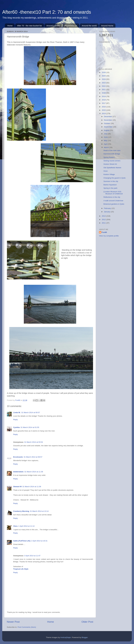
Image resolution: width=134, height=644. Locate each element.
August (107, 130)
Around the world (89, 26)
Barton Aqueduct (110, 185)
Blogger (85, 637)
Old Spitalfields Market (112, 168)
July (106, 134)
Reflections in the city (112, 197)
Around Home (107, 26)
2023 (104, 83)
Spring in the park (110, 188)
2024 (104, 79)
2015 (104, 110)
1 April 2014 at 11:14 (26, 526)
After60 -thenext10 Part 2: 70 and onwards (47, 12)
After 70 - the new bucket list (30, 26)
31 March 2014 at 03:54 (34, 442)
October (107, 123)
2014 (104, 114)
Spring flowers (109, 157)
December (108, 117)
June (106, 137)
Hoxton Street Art (110, 164)
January (107, 212)
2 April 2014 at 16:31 (39, 541)
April (106, 144)
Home (10, 26)
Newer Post (13, 622)
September (108, 127)
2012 (104, 220)
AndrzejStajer (66, 637)
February (108, 208)
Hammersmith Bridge (112, 154)
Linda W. (17, 412)
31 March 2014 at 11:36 (34, 472)
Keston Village (109, 174)
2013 (104, 216)
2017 (104, 103)
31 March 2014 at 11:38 (32, 487)
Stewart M (17, 487)
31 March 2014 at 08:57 (33, 457)
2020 (104, 93)
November (108, 120)
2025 (104, 76)
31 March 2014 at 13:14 (39, 511)
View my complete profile (109, 236)
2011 (104, 223)
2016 (104, 107)
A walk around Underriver (113, 201)
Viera (15, 526)
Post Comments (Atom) (27, 627)
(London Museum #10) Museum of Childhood (113, 193)
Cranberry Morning (21, 511)
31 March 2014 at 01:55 (30, 427)
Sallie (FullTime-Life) (22, 541)
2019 (104, 96)
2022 (104, 86)
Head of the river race (112, 150)
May (106, 140)
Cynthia (16, 427)
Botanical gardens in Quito (114, 204)
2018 (104, 100)
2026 (104, 72)
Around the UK (71, 26)
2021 (104, 90)
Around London (53, 26)
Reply (16, 420)
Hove (106, 171)
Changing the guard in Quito (115, 178)
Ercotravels (18, 457)
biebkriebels (18, 472)
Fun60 (104, 232)
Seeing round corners (112, 161)
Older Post (87, 622)
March (107, 147)
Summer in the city (111, 181)
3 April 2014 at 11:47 (32, 556)
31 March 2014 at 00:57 (31, 412)
